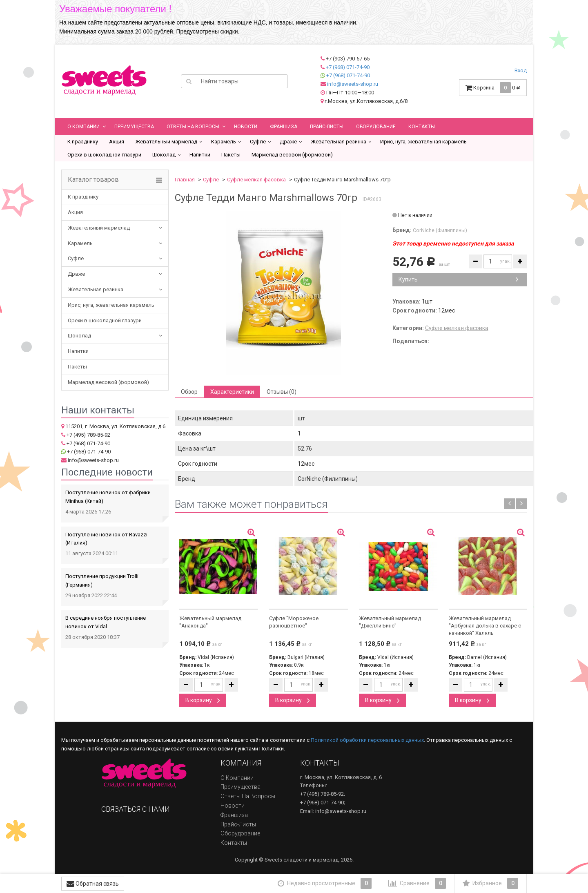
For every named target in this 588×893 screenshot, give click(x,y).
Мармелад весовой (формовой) (292, 155)
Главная (185, 180)
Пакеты (231, 155)
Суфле (258, 142)
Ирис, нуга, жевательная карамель (423, 142)
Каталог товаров (93, 180)
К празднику (83, 142)
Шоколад (164, 155)
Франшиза (284, 127)
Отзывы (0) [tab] (282, 392)
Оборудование (376, 127)
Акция (117, 142)
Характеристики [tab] (232, 392)
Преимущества (134, 127)
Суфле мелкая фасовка (256, 180)
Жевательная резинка (339, 142)
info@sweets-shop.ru (353, 84)
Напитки (200, 155)
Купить (459, 279)
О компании (84, 127)
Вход (521, 70)
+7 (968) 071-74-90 (348, 67)
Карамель (224, 142)
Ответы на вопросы (193, 127)
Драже (288, 142)
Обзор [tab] (189, 392)
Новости (246, 127)
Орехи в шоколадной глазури (104, 155)
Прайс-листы (327, 127)
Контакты (422, 127)
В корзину (203, 700)
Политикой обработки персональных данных (367, 740)
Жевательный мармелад (166, 142)
